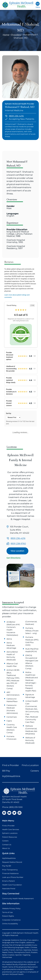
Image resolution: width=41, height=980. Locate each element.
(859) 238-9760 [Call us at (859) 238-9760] (18, 544)
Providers (16, 35)
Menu (38, 5)
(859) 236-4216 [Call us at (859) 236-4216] (16, 116)
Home (6, 35)
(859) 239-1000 (16, 807)
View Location (17, 551)
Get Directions (14, 558)
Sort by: (9, 413)
